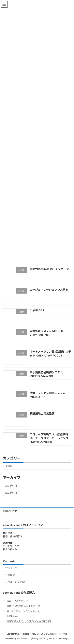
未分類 (9, 466)
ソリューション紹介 (16, 582)
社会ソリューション (17, 601)
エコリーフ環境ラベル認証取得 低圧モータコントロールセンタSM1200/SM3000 (49, 438)
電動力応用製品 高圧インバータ (49, 269)
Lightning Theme (37, 639)
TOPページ (11, 568)
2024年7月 (11, 486)
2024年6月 (11, 493)
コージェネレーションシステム (49, 290)
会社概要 (10, 575)
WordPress (22, 639)
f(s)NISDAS (37, 310)
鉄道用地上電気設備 (42, 414)
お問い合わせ (10, 511)
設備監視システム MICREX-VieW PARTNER (29, 621)
